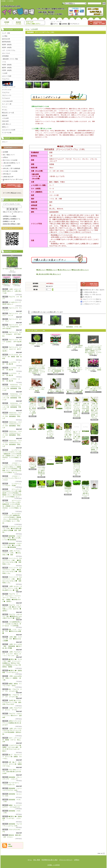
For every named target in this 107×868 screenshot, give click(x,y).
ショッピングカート (97, 23)
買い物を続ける (87, 297)
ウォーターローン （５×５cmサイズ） (42, 484)
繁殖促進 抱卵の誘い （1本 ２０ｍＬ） (95, 485)
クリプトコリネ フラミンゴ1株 (41, 402)
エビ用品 (5, 36)
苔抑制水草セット (7, 281)
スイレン (5, 107)
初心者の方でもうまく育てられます (13, 180)
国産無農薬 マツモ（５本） (56, 321)
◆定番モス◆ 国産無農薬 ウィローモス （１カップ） (12, 818)
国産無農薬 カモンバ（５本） (37, 320)
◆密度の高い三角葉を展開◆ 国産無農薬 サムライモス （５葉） (77, 483)
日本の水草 (5, 121)
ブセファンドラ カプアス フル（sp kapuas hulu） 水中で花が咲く (12, 327)
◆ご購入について (56, 274)
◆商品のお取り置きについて (80, 270)
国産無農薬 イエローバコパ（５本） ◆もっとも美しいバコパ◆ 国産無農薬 (12, 538)
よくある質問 (7, 166)
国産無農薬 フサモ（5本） (74, 322)
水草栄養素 (5, 56)
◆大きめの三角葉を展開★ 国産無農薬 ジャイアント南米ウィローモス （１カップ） (33, 484)
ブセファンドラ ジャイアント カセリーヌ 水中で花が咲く (12, 349)
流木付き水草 (6, 39)
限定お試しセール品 (8, 113)
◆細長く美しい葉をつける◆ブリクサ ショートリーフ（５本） (50, 484)
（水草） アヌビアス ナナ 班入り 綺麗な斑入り (56, 385)
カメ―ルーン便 (7, 104)
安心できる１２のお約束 (10, 160)
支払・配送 (37, 860)
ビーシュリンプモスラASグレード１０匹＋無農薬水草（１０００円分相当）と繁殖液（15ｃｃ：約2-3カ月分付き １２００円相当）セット (12, 493)
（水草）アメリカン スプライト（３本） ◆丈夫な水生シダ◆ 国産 (12, 553)
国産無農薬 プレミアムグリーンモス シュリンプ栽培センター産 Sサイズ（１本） (77, 466)
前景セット (5, 127)
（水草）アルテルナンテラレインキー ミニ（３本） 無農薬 (38, 385)
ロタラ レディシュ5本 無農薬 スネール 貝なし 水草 (12, 740)
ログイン (56, 24)
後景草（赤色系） (7, 68)
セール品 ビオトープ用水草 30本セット (12, 264)
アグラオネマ (6, 98)
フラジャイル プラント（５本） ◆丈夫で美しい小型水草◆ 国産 (74, 365)
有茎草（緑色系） (7, 45)
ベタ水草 (5, 73)
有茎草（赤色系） (7, 48)
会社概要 (5, 152)
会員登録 (64, 24)
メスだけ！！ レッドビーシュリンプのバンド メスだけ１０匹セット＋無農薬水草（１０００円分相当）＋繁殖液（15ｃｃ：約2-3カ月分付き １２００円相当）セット (13, 468)
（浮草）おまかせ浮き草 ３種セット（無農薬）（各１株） (12, 678)
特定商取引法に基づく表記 (50, 860)
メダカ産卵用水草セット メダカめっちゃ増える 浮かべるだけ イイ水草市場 (12, 624)
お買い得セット (7, 124)
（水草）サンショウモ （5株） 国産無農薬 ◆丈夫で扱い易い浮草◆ (13, 646)
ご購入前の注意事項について (11, 163)
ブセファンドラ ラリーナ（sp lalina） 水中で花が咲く (12, 342)
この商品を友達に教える (90, 292)
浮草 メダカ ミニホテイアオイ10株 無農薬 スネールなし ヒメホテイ (85, 440)
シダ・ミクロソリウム (9, 50)
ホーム (7, 23)
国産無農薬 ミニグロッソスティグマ (68, 487)
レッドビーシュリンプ (9, 84)
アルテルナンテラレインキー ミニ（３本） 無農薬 (93, 365)
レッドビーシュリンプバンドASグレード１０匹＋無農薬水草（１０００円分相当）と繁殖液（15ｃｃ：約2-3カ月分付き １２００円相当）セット (37, 366)
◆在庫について (41, 270)
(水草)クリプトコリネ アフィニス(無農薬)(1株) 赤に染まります (12, 723)
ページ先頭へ (101, 853)
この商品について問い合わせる (92, 295)
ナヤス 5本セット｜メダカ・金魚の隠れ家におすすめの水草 (12, 772)
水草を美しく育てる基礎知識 (11, 168)
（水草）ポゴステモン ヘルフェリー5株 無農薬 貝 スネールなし (68, 431)
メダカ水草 (5, 118)
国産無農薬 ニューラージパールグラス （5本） (68, 459)
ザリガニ (5, 110)
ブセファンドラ (7, 95)
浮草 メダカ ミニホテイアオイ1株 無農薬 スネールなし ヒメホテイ (86, 428)
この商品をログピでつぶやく (91, 304)
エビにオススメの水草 (9, 130)
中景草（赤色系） (7, 70)
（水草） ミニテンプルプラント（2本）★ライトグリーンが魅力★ (93, 385)
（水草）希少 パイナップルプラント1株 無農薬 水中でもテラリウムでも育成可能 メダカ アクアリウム (94, 408)
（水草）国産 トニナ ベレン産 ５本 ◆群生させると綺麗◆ (13, 639)
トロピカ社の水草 (7, 101)
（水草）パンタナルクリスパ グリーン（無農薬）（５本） (41, 427)
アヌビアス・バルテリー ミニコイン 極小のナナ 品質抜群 (12, 716)
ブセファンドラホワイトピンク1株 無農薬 (33, 462)
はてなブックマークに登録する (92, 302)
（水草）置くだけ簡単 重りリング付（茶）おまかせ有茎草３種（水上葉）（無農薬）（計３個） (51, 402)
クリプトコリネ (7, 90)
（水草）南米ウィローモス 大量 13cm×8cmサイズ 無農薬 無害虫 (86, 405)
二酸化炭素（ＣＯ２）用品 (10, 59)
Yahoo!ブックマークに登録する (92, 299)
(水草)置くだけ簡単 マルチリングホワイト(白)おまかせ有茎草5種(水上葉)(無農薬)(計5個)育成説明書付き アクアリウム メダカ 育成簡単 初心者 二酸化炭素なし (50, 460)
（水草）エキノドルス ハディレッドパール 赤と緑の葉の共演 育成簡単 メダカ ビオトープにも (77, 407)
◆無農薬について (52, 270)
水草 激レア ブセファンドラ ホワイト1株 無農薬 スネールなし (13, 764)
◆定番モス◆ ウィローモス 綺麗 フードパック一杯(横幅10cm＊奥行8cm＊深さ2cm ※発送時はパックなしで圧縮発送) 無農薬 (12, 663)
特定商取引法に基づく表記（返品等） (94, 290)
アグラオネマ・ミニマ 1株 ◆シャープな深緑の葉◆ (75, 385)
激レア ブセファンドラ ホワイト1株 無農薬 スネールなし (12, 757)
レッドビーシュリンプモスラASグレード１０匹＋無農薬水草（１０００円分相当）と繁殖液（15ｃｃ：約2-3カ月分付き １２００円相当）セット (93, 344)
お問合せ (35, 23)
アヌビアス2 (6, 93)
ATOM (10, 846)
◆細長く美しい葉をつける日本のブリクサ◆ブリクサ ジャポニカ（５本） (59, 483)
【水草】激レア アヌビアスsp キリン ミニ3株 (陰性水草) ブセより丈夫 (12, 702)
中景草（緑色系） (7, 65)
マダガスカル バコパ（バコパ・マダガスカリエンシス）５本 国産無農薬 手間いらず (56, 366)
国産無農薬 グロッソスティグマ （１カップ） (37, 340)
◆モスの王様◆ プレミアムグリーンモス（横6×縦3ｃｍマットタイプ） (85, 489)
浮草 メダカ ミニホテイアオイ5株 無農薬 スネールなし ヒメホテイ (95, 429)
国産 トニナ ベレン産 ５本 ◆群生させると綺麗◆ (12, 631)
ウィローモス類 (7, 133)
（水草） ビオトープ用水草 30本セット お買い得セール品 (12, 291)
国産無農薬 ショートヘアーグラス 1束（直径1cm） (59, 460)
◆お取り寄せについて (64, 270)
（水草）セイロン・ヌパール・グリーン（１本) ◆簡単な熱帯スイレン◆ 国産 (12, 588)
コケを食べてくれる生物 (10, 171)
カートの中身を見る (12, 186)
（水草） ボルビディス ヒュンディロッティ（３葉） (50, 430)
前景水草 (5, 116)
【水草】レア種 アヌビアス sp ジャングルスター (68, 404)
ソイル (4, 62)
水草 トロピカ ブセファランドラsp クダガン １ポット (33, 427)
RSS (9, 844)
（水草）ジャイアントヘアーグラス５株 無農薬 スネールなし (59, 427)
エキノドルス (6, 53)
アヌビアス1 (6, 79)
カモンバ (5, 142)
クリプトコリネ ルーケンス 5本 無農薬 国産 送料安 (12, 357)
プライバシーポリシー (66, 860)
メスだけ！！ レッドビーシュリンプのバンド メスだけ (12, 478)
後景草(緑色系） (7, 42)
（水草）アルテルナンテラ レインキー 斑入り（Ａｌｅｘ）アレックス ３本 (12, 654)
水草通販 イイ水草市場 (53, 865)
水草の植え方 (7, 174)
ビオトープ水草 (7, 76)
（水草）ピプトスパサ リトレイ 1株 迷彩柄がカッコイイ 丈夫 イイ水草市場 (33, 406)
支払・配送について (18, 23)
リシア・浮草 (6, 33)
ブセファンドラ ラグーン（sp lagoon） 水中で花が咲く (12, 334)
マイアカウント (75, 24)
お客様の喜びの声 (8, 177)
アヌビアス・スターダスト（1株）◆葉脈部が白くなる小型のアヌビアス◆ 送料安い (12, 616)
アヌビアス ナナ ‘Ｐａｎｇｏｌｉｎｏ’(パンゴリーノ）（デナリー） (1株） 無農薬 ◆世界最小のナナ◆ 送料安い (12, 598)
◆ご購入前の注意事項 (43, 274)
